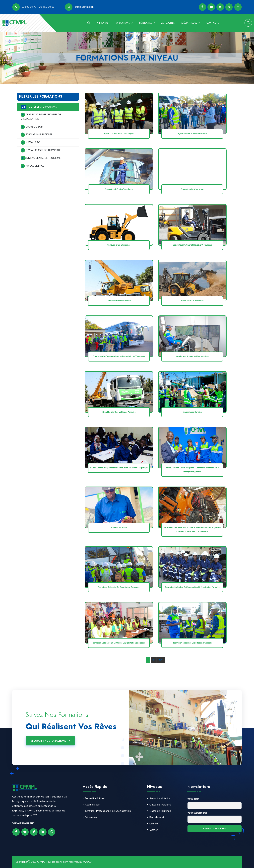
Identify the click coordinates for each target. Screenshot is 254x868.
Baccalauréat (157, 818)
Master (154, 831)
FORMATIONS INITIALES (36, 135)
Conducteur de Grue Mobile (119, 301)
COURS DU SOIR (32, 127)
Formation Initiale (95, 799)
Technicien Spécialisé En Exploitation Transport (119, 587)
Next (161, 660)
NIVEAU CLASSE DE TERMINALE (41, 150)
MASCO (87, 862)
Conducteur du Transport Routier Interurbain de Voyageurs (119, 357)
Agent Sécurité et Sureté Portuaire (192, 134)
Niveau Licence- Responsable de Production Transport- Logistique (119, 468)
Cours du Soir (92, 805)
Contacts (213, 23)
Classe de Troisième (160, 805)
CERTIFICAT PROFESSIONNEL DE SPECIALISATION (41, 117)
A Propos (103, 23)
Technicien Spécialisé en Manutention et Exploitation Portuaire (192, 587)
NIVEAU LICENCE (32, 166)
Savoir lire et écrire (160, 799)
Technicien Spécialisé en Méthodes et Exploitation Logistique (119, 643)
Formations (122, 23)
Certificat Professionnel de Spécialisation (108, 812)
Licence (154, 825)
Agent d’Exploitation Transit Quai (119, 134)
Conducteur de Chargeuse (192, 189)
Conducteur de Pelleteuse (192, 301)
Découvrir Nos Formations (50, 741)
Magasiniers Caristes (192, 412)
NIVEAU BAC (30, 143)
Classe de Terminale (160, 812)
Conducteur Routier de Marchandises (192, 357)
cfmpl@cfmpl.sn (79, 7)
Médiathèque (189, 23)
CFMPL (41, 862)
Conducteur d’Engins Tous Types (119, 189)
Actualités (168, 23)
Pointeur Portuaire (119, 528)
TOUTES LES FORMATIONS (39, 107)
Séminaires (146, 23)
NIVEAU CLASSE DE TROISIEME (41, 158)
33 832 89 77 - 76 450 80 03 (33, 7)
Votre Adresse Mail (197, 813)
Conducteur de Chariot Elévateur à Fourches (192, 245)
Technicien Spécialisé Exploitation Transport (192, 643)
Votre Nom (193, 799)
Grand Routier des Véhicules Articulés (119, 412)
